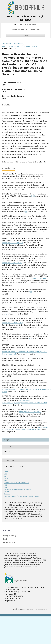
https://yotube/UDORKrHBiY (36, 278)
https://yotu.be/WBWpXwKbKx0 (30, 412)
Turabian (7, 494)
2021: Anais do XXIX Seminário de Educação (20, 46)
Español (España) (9, 542)
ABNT (6, 472)
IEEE (6, 485)
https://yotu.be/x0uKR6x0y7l (12, 263)
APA (6, 476)
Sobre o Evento (20, 29)
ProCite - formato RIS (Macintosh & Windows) (18, 490)
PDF (7, 440)
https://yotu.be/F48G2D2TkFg (13, 323)
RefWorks (7, 492)
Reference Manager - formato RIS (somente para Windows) (22, 496)
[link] (33, 196)
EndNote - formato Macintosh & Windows (17, 483)
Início (4, 44)
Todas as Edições (28, 25)
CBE (6, 481)
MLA (6, 487)
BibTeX (7, 478)
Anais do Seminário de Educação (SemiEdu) (25, 18)
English (6, 539)
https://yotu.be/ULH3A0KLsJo (13, 243)
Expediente (35, 29)
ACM (6, 474)
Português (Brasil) (10, 536)
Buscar (25, 35)
